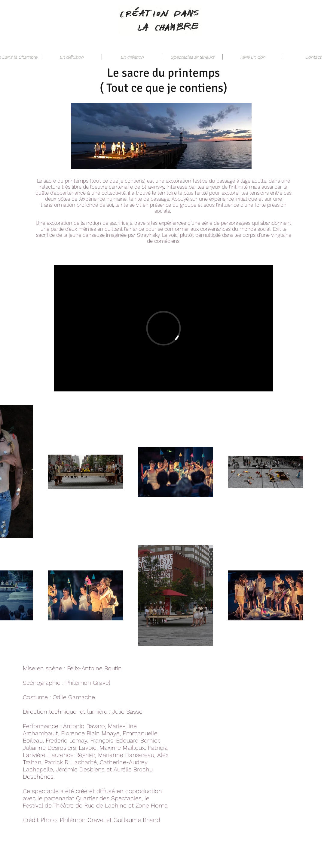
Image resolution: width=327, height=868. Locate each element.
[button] (71, 57)
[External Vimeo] (163, 328)
